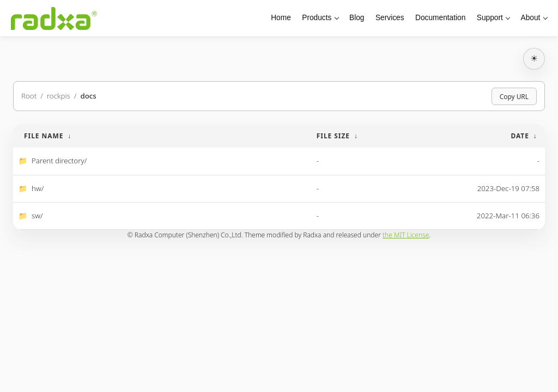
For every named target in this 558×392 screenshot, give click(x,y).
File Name (44, 136)
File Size (333, 136)
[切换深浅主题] (534, 59)
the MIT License (406, 235)
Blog (357, 18)
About (531, 18)
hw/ (38, 188)
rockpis (59, 96)
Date (520, 136)
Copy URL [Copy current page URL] (514, 96)
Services (390, 18)
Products (317, 18)
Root (29, 96)
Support (490, 18)
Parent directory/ (59, 161)
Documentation (440, 18)
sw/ (37, 216)
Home (281, 18)
